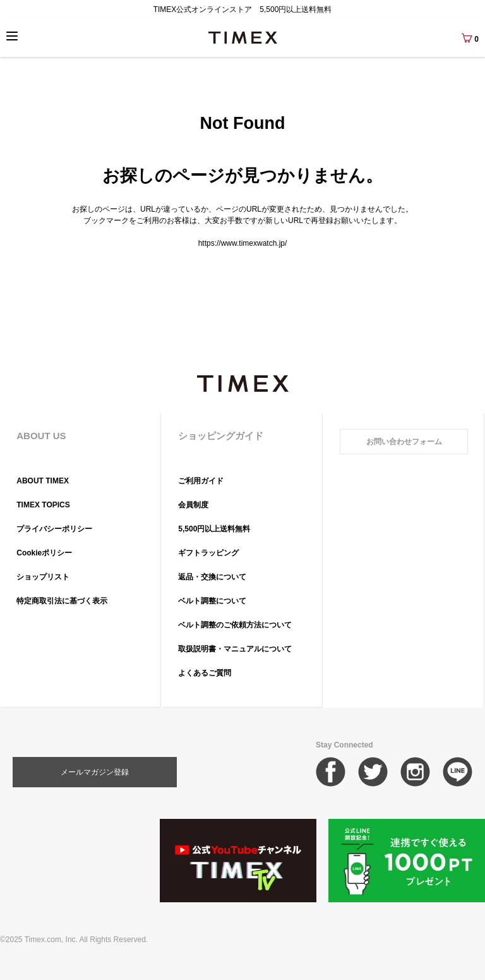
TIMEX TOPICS (43, 505)
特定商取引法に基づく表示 (62, 601)
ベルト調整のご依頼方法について (235, 625)
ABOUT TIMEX (43, 481)
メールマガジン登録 (95, 772)
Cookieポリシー (44, 553)
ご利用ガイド (201, 481)
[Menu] (12, 36)
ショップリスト (43, 577)
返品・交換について (212, 577)
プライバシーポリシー (54, 529)
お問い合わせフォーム (404, 442)
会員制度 (193, 505)
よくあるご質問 (205, 673)
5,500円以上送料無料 (214, 529)
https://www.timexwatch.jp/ (243, 243)
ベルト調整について (212, 601)
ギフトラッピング (208, 553)
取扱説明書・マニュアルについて (235, 649)
